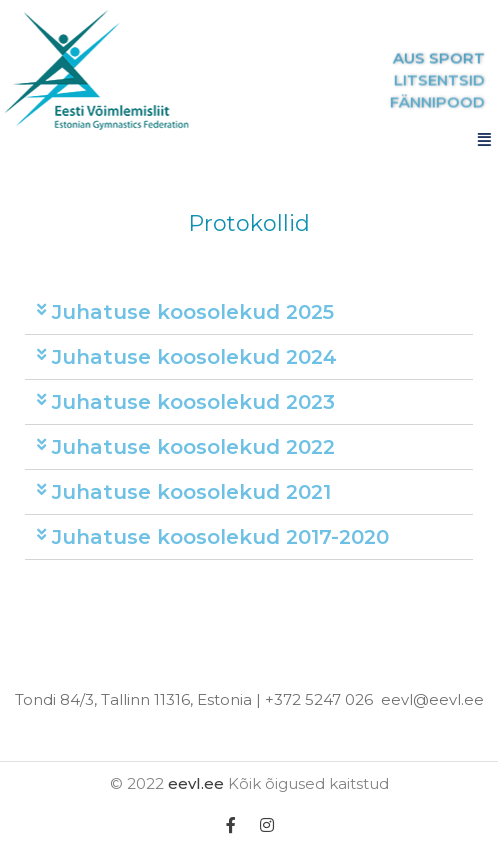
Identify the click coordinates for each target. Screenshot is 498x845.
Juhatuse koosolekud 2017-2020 (220, 537)
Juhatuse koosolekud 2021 (191, 492)
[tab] (249, 312)
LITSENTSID (448, 80)
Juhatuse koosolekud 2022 (193, 447)
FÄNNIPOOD (446, 102)
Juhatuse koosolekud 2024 (194, 357)
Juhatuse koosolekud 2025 (193, 312)
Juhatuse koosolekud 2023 (193, 402)
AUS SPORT (448, 58)
